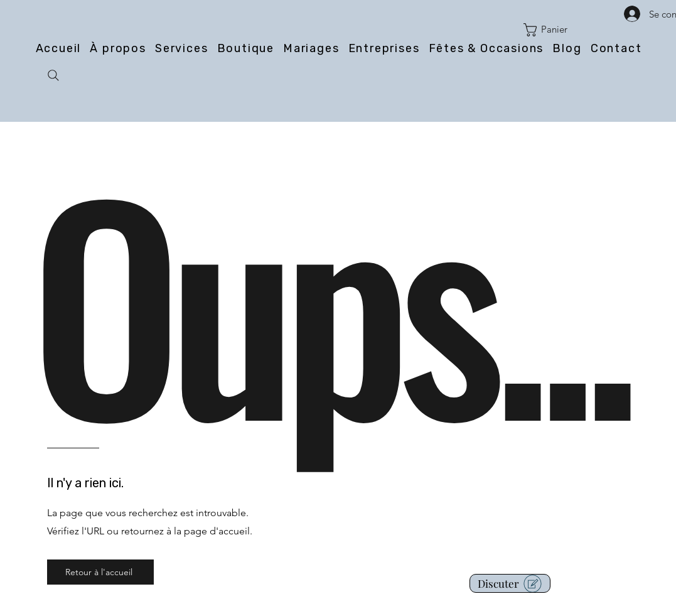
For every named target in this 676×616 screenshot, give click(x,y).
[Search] (53, 75)
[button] (552, 30)
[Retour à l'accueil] (100, 572)
